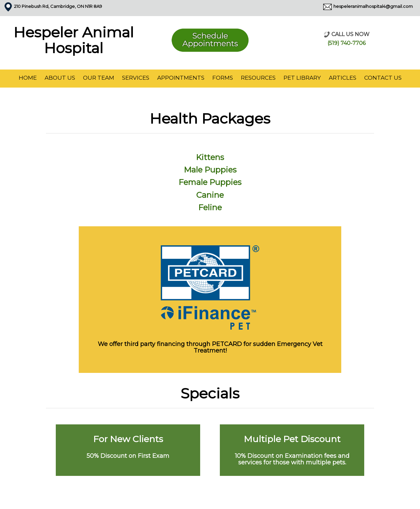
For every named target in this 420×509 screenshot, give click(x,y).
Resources (258, 78)
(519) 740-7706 (346, 43)
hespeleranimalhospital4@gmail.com (373, 6)
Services (136, 78)
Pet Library (302, 78)
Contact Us (383, 78)
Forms (223, 78)
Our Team (99, 78)
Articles (343, 78)
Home (28, 78)
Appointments (181, 78)
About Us (60, 78)
